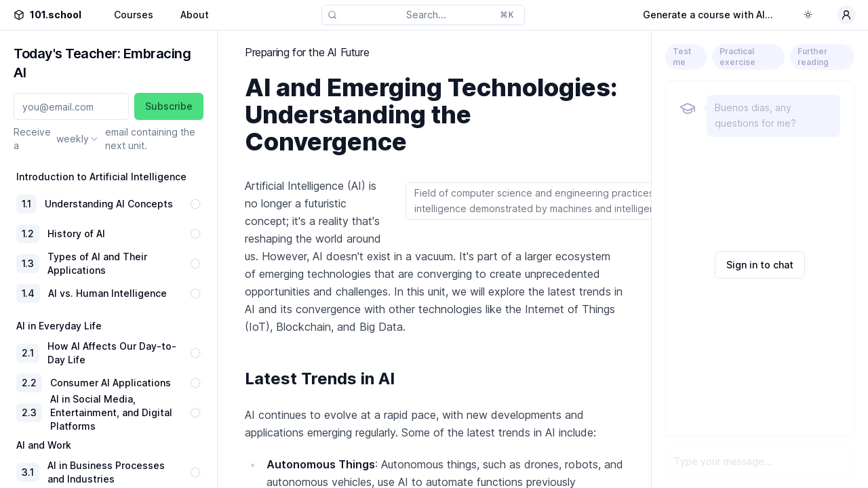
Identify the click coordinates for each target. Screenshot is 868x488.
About (195, 15)
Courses (134, 15)
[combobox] (78, 139)
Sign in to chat (760, 265)
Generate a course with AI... (708, 15)
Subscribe (169, 106)
